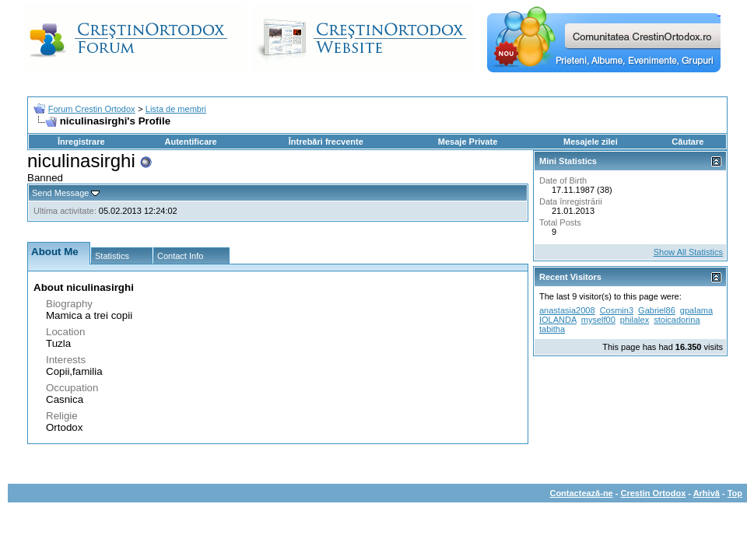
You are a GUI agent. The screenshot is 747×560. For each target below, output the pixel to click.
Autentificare (190, 142)
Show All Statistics (688, 252)
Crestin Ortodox (654, 493)
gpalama (696, 310)
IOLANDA (558, 320)
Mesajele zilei (591, 142)
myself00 (598, 320)
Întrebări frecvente (326, 142)
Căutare (687, 142)
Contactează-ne (581, 493)
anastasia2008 (567, 310)
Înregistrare (81, 142)
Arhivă (707, 493)
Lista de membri (176, 109)
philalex (635, 320)
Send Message (60, 193)
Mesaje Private (468, 142)
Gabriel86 (657, 310)
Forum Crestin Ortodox (92, 109)
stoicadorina (677, 320)
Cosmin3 (617, 310)
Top (735, 493)
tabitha (552, 329)
